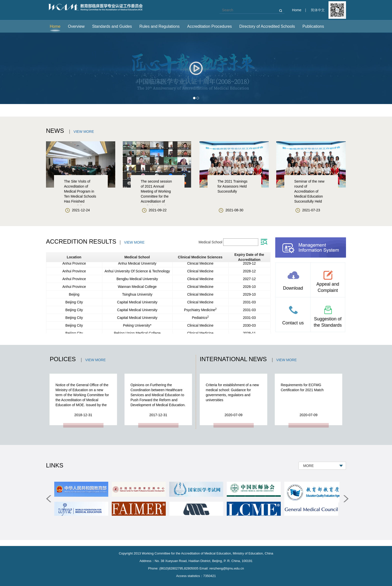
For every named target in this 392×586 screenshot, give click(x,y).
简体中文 (318, 10)
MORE (309, 466)
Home (297, 10)
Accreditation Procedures (210, 26)
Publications (313, 26)
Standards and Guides (112, 26)
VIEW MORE (84, 132)
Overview (76, 26)
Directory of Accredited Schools (267, 26)
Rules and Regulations (160, 26)
